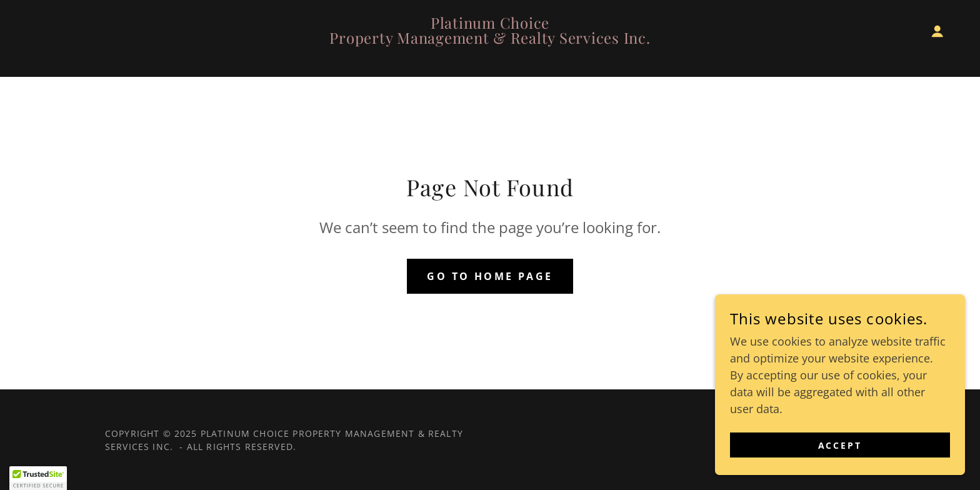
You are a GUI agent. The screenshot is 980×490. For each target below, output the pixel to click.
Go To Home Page (490, 276)
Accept (840, 445)
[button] (937, 31)
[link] (490, 39)
